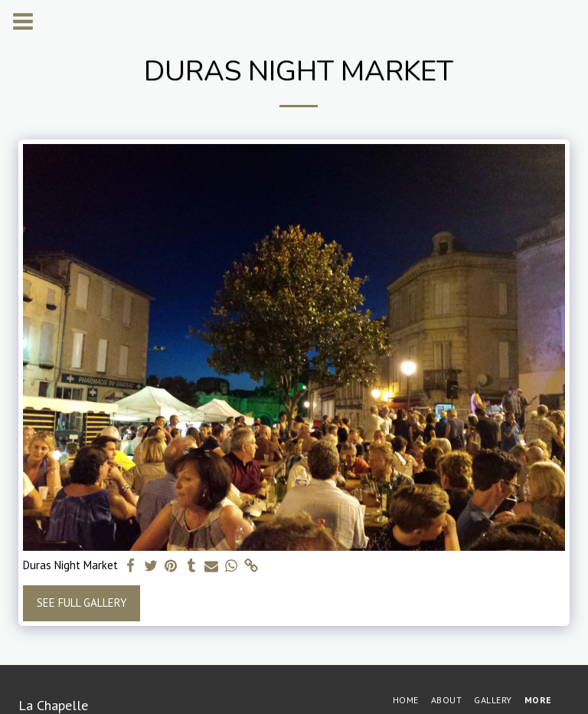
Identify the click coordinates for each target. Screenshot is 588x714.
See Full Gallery (82, 603)
